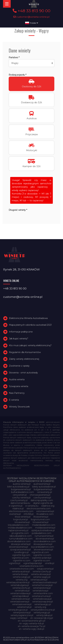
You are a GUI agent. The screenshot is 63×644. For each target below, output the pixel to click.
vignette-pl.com (20, 558)
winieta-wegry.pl (21, 577)
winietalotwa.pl (40, 591)
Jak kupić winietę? (19, 339)
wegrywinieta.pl (45, 569)
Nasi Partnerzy (17, 393)
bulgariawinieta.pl (43, 489)
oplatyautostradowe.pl (43, 530)
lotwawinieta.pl (41, 522)
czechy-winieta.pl (21, 498)
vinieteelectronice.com (22, 569)
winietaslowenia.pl (20, 602)
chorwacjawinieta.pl (40, 495)
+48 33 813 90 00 (32, 11)
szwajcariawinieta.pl (20, 550)
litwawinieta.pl (41, 517)
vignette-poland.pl (42, 558)
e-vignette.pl (16, 506)
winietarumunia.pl (41, 596)
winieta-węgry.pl (42, 577)
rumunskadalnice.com (21, 539)
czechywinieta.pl (42, 498)
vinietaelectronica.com (32, 566)
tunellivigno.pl (21, 552)
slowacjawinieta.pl (43, 544)
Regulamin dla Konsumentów (25, 352)
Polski (32, 23)
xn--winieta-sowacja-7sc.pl (32, 626)
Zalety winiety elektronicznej (24, 359)
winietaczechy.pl (21, 588)
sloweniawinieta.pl (18, 547)
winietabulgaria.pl (20, 585)
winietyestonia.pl (22, 613)
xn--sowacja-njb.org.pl (42, 618)
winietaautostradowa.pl (45, 582)
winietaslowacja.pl (42, 599)
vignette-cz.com (42, 555)
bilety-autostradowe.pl (44, 487)
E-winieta (14, 400)
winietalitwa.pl (22, 591)
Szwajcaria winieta (19, 386)
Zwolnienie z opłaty (19, 366)
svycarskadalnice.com (43, 547)
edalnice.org (48, 506)
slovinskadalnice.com (45, 541)
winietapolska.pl (21, 596)
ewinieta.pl (15, 514)
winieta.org (22, 580)
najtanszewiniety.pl (18, 530)
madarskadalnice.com (44, 525)
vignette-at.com (40, 552)
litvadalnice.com (45, 514)
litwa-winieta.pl (23, 517)
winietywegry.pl (42, 613)
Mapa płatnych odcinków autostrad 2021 (30, 325)
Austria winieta (17, 379)
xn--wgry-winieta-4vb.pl (32, 623)
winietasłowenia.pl (22, 604)
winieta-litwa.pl (20, 574)
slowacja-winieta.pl (21, 544)
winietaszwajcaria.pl (43, 602)
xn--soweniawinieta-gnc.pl (32, 621)
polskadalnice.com (42, 533)
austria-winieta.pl (22, 484)
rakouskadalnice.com (21, 536)
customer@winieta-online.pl (32, 17)
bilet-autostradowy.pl (18, 487)
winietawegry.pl (43, 604)
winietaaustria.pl (39, 580)
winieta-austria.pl (21, 571)
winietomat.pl (24, 607)
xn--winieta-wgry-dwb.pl (32, 629)
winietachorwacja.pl (42, 585)
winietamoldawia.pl (20, 593)
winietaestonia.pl (42, 588)
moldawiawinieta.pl (45, 528)
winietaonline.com (43, 593)
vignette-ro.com (22, 561)
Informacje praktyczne (21, 332)
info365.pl (29, 514)
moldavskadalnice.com (20, 528)
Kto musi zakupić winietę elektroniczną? (30, 345)
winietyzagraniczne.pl (22, 615)
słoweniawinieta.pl (43, 550)
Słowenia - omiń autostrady (23, 373)
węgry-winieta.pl (19, 618)
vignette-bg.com (21, 555)
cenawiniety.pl (44, 492)
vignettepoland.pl (33, 563)
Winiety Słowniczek (19, 407)
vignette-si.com (42, 561)
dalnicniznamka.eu (20, 503)
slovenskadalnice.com (19, 541)
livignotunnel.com (40, 519)
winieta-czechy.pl (42, 571)
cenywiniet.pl (20, 495)
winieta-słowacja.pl (41, 574)
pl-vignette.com (20, 533)
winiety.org (40, 607)
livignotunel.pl (21, 519)
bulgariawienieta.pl (21, 489)
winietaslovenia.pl (21, 599)
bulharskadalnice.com (23, 492)
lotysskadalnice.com (18, 525)
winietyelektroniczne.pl (43, 610)
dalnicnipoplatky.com (42, 500)
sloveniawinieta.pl (45, 539)
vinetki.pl (50, 563)
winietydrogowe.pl (18, 610)
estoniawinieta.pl (45, 511)
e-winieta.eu (32, 506)
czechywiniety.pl (19, 500)
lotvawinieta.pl (22, 522)
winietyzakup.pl (44, 615)
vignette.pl (15, 563)
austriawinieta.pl (42, 484)
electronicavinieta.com (39, 509)
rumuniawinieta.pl (44, 536)
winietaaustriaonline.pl (18, 582)
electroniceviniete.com (21, 511)
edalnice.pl (18, 509)
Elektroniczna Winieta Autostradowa (28, 318)
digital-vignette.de (43, 503)
